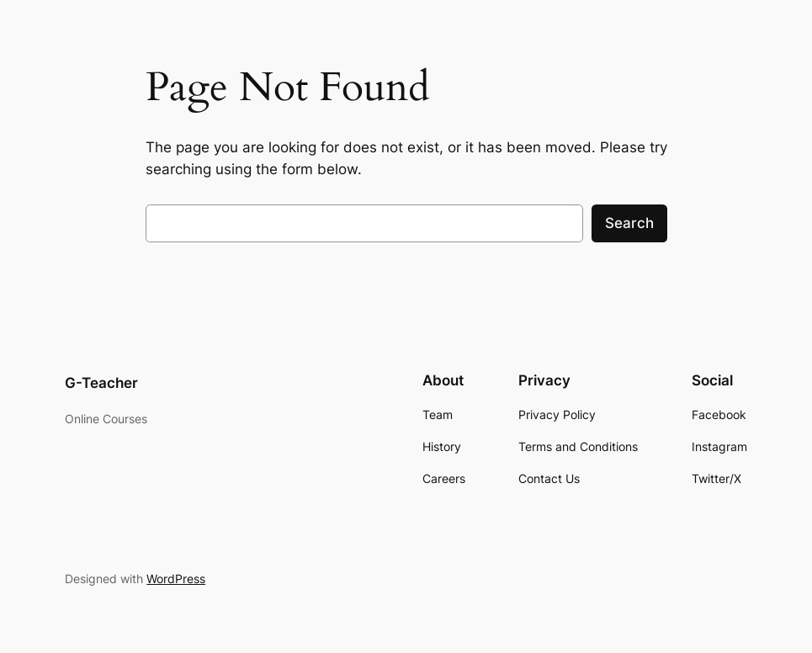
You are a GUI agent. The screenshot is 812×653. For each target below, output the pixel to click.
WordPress (176, 579)
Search (629, 223)
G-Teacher (101, 383)
